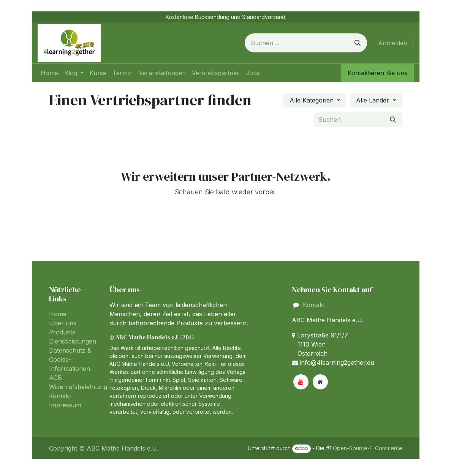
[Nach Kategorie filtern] (315, 100)
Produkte (62, 332)
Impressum (65, 405)
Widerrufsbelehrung (78, 387)
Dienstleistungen (73, 341)
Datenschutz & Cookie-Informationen (70, 359)
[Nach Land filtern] (376, 100)
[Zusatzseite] (320, 382)
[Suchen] (358, 43)
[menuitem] (49, 73)
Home (58, 314)
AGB (55, 378)
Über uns (63, 323)
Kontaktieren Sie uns (377, 73)
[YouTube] (301, 382)
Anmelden (393, 43)
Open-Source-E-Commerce (368, 448)
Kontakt (60, 396)
